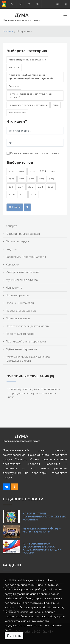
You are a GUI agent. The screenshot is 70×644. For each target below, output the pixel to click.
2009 (51, 187)
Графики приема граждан (23, 234)
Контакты (14, 67)
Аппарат (11, 226)
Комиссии (12, 265)
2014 (21, 187)
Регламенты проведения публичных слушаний (30, 95)
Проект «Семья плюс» (20, 334)
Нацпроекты (14, 288)
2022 (43, 171)
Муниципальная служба (22, 280)
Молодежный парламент (22, 272)
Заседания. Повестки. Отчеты (26, 257)
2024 (22, 171)
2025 (11, 171)
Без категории (17, 113)
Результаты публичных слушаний (28, 105)
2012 (31, 187)
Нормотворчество (18, 295)
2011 (41, 187)
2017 (42, 179)
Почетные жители (18, 318)
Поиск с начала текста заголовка (35, 153)
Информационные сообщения (27, 60)
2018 (32, 179)
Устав (56, 105)
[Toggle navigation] (65, 18)
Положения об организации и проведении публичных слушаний (31, 77)
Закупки (11, 249)
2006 (33, 194)
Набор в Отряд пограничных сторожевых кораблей (44, 517)
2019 (22, 179)
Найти (15, 207)
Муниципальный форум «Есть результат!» (42, 530)
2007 (23, 194)
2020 (12, 179)
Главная (8, 31)
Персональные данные (21, 311)
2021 (53, 171)
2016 (52, 179)
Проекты (14, 86)
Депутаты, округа (17, 241)
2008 (12, 194)
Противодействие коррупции (26, 342)
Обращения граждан (20, 303)
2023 (32, 171)
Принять (14, 636)
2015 (11, 187)
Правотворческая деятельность (27, 326)
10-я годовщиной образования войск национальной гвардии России (42, 548)
